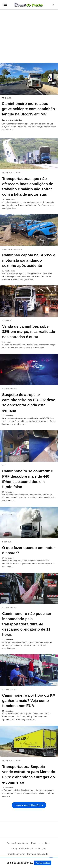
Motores (7, 542)
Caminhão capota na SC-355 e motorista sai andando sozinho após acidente (29, 260)
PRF (4, 465)
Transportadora (11, 173)
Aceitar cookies (43, 863)
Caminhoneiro (10, 389)
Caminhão (7, 321)
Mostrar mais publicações (28, 805)
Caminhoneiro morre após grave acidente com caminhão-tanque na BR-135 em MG (29, 109)
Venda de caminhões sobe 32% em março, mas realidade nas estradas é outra (29, 332)
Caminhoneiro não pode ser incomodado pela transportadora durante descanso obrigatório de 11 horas (27, 624)
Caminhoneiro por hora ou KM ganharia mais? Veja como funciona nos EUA (29, 700)
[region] (29, 36)
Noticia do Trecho (12, 249)
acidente (7, 98)
